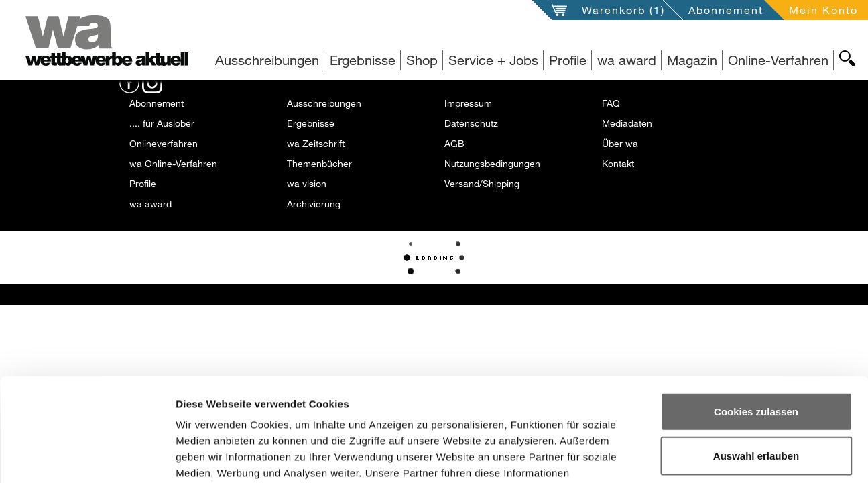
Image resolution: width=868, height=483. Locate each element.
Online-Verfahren (778, 60)
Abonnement (726, 10)
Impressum (468, 103)
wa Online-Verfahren (173, 163)
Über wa (620, 143)
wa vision (307, 183)
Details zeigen (716, 457)
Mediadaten (627, 123)
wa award (627, 60)
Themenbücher (319, 163)
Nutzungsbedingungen (492, 163)
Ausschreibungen (267, 60)
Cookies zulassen (756, 308)
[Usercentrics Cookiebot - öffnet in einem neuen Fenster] (87, 457)
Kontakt (618, 163)
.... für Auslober (162, 123)
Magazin (692, 60)
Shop (422, 60)
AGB (454, 143)
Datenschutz (471, 123)
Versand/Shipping (482, 183)
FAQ (611, 103)
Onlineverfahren (164, 143)
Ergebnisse (363, 60)
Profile (568, 60)
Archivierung (314, 204)
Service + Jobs (493, 60)
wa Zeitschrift (316, 143)
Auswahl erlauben (756, 353)
